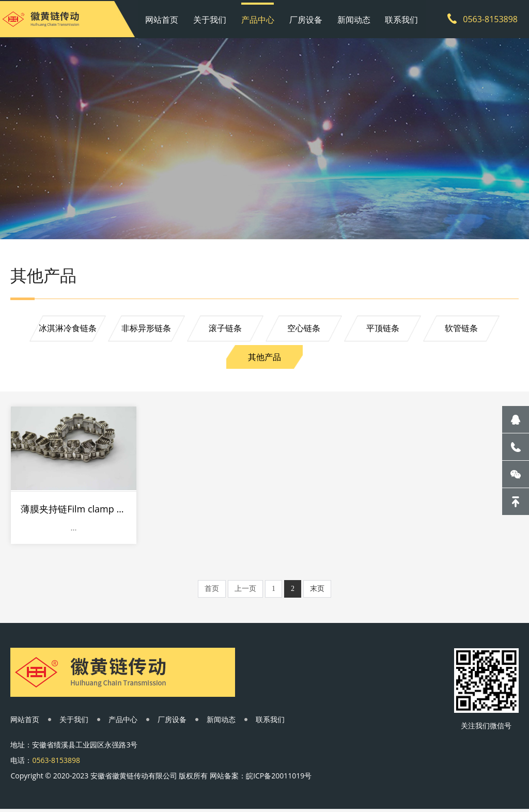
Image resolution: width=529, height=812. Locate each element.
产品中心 (259, 18)
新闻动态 (352, 18)
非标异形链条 (145, 331)
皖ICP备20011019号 (279, 778)
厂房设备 (306, 18)
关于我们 (213, 18)
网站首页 (167, 18)
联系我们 (398, 18)
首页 (212, 589)
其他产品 (264, 360)
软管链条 (463, 331)
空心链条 (304, 331)
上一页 (245, 589)
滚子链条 (225, 331)
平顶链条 (384, 331)
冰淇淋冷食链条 (66, 331)
